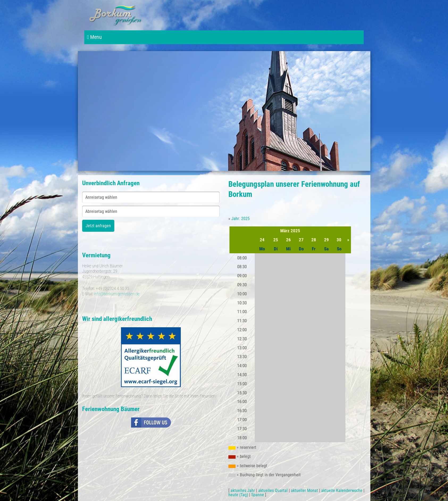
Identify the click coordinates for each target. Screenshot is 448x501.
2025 (295, 231)
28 (314, 240)
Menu (94, 37)
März (285, 231)
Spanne (258, 495)
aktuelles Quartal (273, 490)
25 (276, 240)
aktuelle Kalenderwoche (342, 490)
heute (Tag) (238, 495)
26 (288, 240)
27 (301, 240)
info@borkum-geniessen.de (117, 294)
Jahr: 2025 (240, 219)
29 (326, 240)
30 (339, 240)
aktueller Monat (304, 490)
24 (262, 240)
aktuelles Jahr (243, 490)
